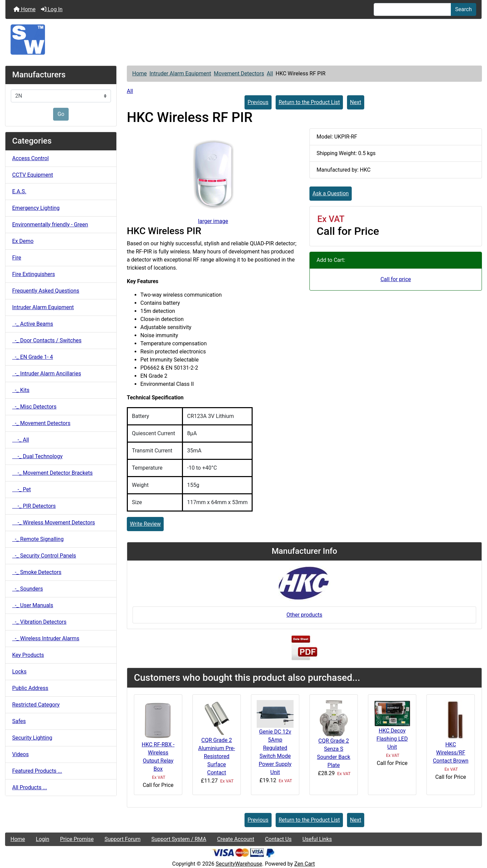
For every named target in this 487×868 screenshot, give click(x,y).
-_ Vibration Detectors (39, 622)
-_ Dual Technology (37, 456)
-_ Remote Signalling (38, 539)
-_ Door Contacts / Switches (47, 340)
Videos (20, 754)
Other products (304, 615)
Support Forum (123, 839)
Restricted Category (36, 705)
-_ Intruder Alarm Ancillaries (47, 374)
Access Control (30, 158)
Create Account (236, 839)
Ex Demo (23, 241)
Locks (19, 672)
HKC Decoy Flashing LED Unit (392, 739)
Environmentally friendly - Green (50, 225)
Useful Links (317, 839)
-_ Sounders (28, 589)
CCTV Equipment (33, 175)
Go (61, 114)
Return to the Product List (309, 102)
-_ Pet (21, 489)
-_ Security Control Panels (44, 556)
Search (463, 9)
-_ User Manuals (33, 605)
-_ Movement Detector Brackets (52, 473)
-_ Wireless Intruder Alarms (46, 638)
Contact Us (279, 839)
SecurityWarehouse (239, 864)
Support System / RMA (179, 839)
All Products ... (30, 787)
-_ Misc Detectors (34, 407)
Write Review (145, 524)
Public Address (30, 688)
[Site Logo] (243, 40)
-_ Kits (21, 390)
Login (42, 839)
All (270, 73)
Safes (19, 721)
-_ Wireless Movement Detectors (54, 523)
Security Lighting (32, 738)
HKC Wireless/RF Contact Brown (451, 753)
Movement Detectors (239, 73)
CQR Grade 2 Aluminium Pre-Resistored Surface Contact (217, 756)
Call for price (396, 279)
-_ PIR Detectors (34, 506)
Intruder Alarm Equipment (180, 73)
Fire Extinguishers (33, 274)
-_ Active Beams (33, 324)
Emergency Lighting (36, 208)
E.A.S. (19, 191)
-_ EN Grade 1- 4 (33, 357)
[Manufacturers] (61, 96)
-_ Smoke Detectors (37, 572)
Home (25, 9)
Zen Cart (305, 864)
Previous (258, 102)
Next (356, 102)
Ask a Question (331, 193)
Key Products (28, 655)
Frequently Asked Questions (46, 291)
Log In (52, 9)
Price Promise (77, 839)
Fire (17, 258)
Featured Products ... (37, 771)
